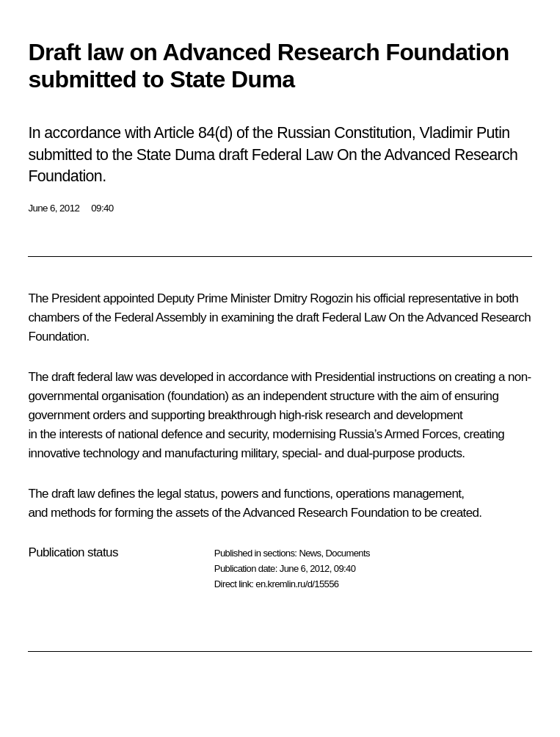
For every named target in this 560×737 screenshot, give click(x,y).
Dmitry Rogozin (313, 298)
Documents (348, 553)
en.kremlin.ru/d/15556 (297, 584)
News (310, 553)
